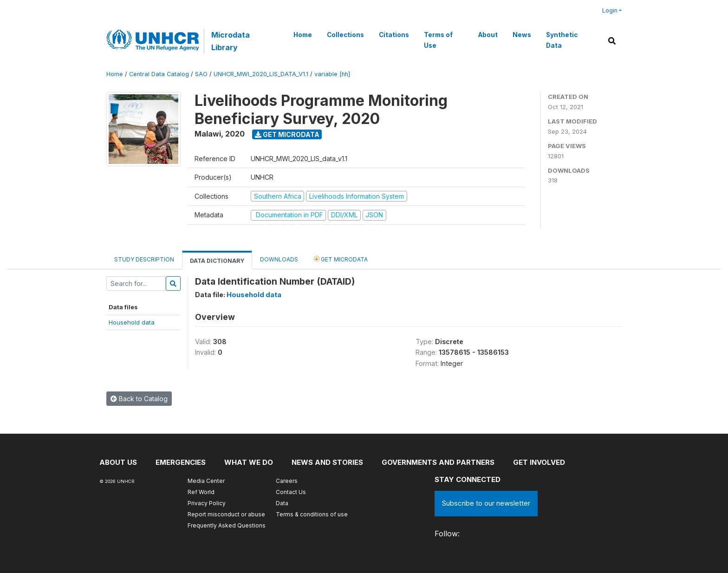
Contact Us (291, 492)
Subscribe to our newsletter (486, 503)
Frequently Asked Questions (227, 525)
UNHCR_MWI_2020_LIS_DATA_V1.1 (261, 74)
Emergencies (181, 462)
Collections (345, 35)
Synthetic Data (562, 40)
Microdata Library (231, 41)
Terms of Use (438, 40)
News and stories (327, 462)
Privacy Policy (207, 503)
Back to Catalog (139, 399)
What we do (249, 462)
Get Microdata (287, 134)
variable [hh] (332, 74)
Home (303, 35)
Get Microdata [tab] (341, 259)
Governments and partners (438, 462)
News (522, 35)
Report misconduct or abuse (226, 514)
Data (282, 503)
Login (610, 10)
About (488, 35)
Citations (394, 35)
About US (118, 462)
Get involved (539, 462)
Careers (287, 481)
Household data (132, 322)
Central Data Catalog (159, 74)
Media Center (206, 481)
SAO (201, 74)
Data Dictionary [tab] (217, 261)
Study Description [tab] (144, 259)
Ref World (201, 492)
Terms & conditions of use (312, 514)
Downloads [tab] (279, 259)
